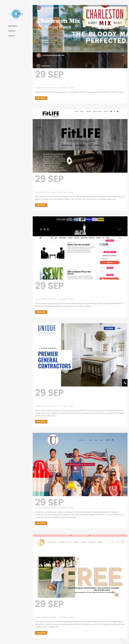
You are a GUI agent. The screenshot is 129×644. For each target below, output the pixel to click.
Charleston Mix (80, 78)
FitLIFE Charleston (65, 183)
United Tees (93, 502)
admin (54, 88)
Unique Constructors (72, 397)
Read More (41, 98)
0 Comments (63, 88)
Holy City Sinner (73, 290)
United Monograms (66, 608)
